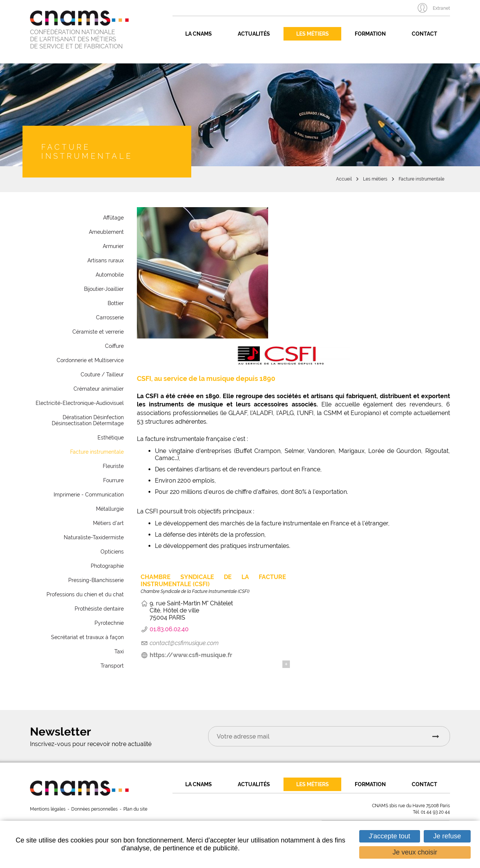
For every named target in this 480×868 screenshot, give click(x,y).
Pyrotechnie (109, 623)
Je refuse (447, 836)
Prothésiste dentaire (99, 609)
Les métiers (313, 34)
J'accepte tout (389, 836)
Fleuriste (113, 466)
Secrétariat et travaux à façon (87, 637)
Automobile (110, 275)
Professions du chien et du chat (85, 594)
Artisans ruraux (106, 260)
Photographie (107, 566)
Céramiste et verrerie (98, 332)
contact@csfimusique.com (184, 643)
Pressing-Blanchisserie (96, 580)
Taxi (119, 651)
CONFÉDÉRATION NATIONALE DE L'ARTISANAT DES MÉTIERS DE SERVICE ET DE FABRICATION (76, 39)
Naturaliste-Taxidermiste (94, 537)
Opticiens (112, 552)
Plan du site (135, 809)
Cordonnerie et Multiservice (90, 360)
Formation (370, 34)
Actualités (254, 34)
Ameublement (106, 232)
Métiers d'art (108, 523)
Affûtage (113, 218)
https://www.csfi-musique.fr (191, 655)
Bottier (116, 303)
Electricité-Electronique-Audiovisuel (80, 403)
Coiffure (114, 346)
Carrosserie (110, 317)
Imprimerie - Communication (89, 495)
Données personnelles (94, 809)
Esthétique (111, 438)
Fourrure (113, 480)
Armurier (113, 246)
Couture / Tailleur (102, 375)
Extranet (441, 8)
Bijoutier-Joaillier (104, 289)
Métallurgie (110, 509)
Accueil (344, 179)
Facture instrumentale (421, 179)
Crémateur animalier (99, 389)
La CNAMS (199, 34)
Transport (112, 666)
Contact (424, 34)
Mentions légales (48, 809)
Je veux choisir (415, 852)
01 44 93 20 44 (435, 812)
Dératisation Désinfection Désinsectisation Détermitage (88, 420)
